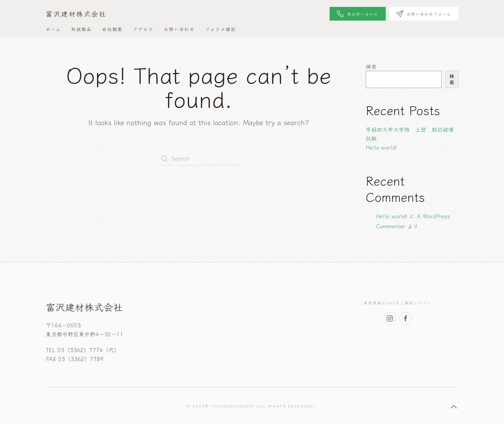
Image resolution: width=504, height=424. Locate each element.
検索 (371, 66)
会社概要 (112, 29)
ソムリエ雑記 (221, 29)
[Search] (199, 159)
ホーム (53, 29)
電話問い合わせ (358, 14)
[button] (454, 407)
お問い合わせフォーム (424, 14)
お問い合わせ (179, 29)
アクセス (143, 29)
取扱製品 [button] (82, 29)
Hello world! (381, 147)
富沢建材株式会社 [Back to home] (76, 14)
